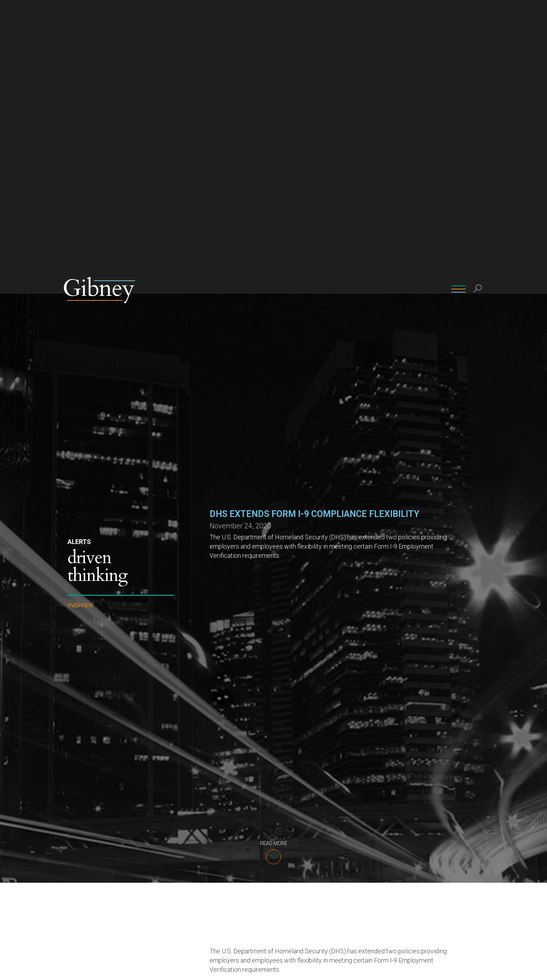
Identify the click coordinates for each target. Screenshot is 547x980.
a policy (304, 809)
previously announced (249, 714)
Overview (80, 312)
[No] (538, 969)
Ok (430, 969)
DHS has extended (323, 741)
